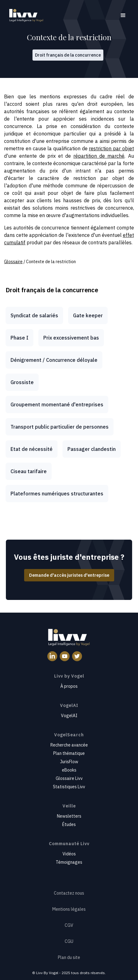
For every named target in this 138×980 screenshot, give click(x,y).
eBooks (69, 770)
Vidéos (69, 854)
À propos (69, 686)
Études (69, 824)
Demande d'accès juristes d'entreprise (69, 575)
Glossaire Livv (69, 778)
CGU (69, 941)
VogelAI (69, 716)
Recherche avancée (69, 745)
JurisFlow (69, 762)
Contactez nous (69, 893)
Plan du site (69, 957)
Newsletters (69, 816)
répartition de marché (99, 156)
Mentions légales (69, 909)
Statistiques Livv (69, 787)
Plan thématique (69, 753)
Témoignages (69, 862)
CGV (69, 925)
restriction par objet (111, 148)
